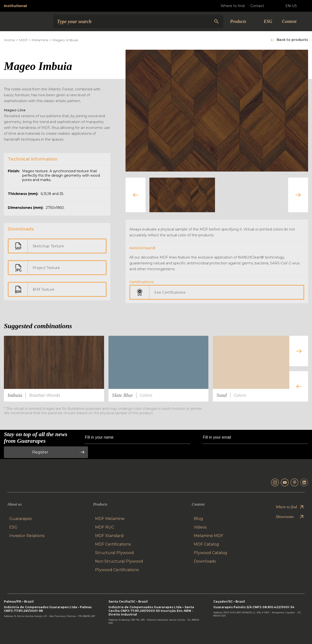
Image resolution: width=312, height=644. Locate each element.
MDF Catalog (206, 544)
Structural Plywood (114, 553)
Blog (198, 519)
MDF (23, 40)
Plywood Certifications (117, 570)
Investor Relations (27, 536)
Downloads (205, 561)
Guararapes (20, 519)
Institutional (15, 6)
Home (10, 40)
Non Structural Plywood (119, 561)
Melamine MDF (209, 536)
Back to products (292, 40)
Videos (200, 527)
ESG (268, 21)
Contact (261, 6)
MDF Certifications (113, 544)
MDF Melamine (110, 519)
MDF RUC (105, 527)
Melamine (40, 40)
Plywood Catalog (210, 553)
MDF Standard (109, 536)
